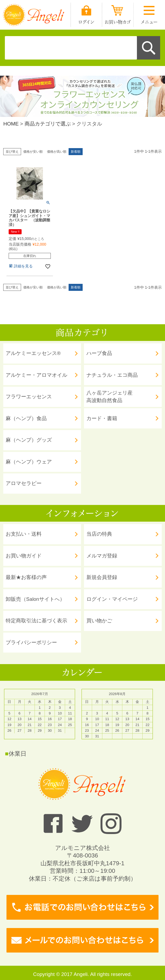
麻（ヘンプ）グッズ (29, 440)
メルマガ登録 (102, 556)
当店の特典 (99, 534)
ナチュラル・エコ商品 (112, 375)
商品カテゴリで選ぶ (48, 124)
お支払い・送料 (24, 534)
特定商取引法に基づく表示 (36, 621)
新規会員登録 (102, 577)
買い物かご (99, 621)
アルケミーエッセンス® (33, 353)
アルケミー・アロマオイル (36, 375)
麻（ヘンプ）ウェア (29, 462)
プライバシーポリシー (31, 642)
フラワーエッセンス (29, 397)
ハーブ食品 (99, 353)
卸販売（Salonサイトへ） (35, 599)
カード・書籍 (102, 418)
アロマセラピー (24, 483)
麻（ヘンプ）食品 (26, 418)
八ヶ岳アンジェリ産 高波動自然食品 (110, 397)
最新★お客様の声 (26, 577)
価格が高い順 (57, 152)
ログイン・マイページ (112, 599)
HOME (11, 124)
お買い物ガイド (24, 556)
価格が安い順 (33, 152)
